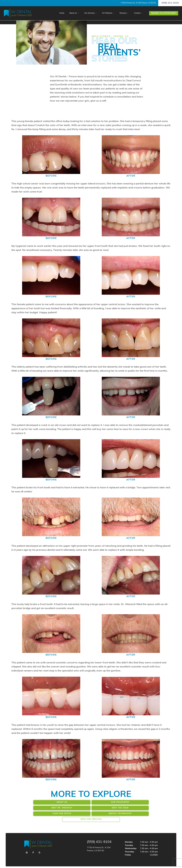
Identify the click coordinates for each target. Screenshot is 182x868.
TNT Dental (152, 864)
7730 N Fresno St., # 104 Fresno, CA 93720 (138, 3)
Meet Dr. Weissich (137, 802)
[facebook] (33, 847)
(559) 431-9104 (170, 3)
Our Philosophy (91, 802)
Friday (128, 849)
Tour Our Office (91, 808)
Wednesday (131, 842)
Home (62, 13)
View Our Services (91, 813)
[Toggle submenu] (78, 13)
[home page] (18, 13)
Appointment (164, 13)
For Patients (108, 13)
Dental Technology (136, 808)
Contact (138, 13)
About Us (74, 13)
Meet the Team (45, 808)
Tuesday (129, 839)
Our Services (91, 13)
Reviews (124, 13)
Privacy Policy (64, 864)
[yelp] (39, 847)
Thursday (129, 846)
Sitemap (53, 864)
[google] (27, 847)
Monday (129, 836)
